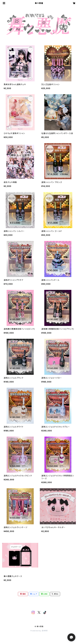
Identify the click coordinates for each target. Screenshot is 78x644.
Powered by (39, 631)
